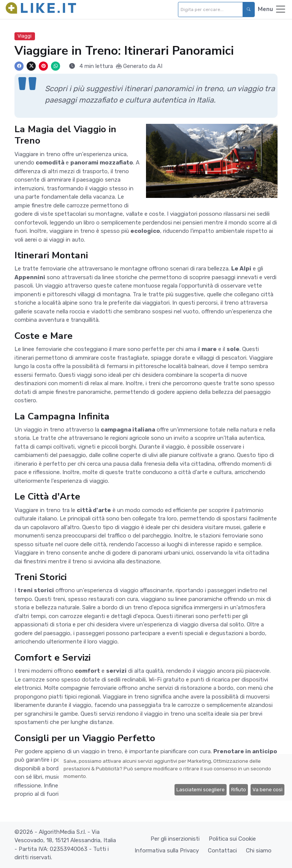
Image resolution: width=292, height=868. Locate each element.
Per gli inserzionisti (175, 839)
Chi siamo (259, 851)
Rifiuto (239, 790)
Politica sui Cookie (232, 839)
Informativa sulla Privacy (167, 851)
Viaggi (25, 36)
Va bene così (267, 790)
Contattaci (222, 851)
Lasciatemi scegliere (201, 790)
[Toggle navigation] (272, 10)
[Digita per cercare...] (210, 10)
